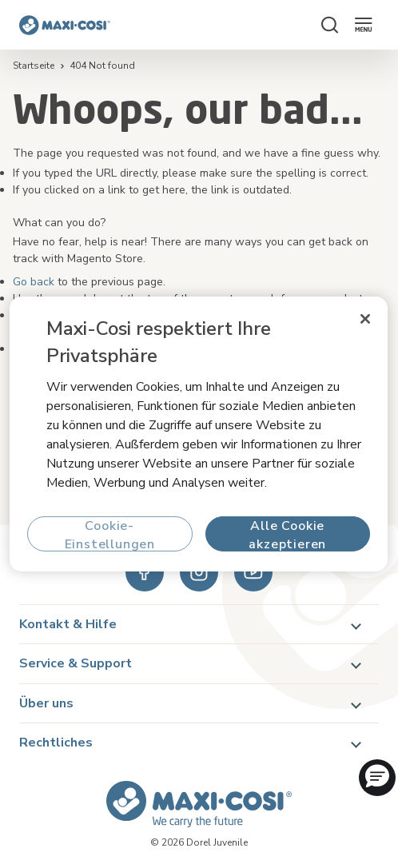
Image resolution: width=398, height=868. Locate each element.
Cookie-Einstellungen (110, 534)
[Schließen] (366, 319)
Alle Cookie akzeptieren (288, 534)
